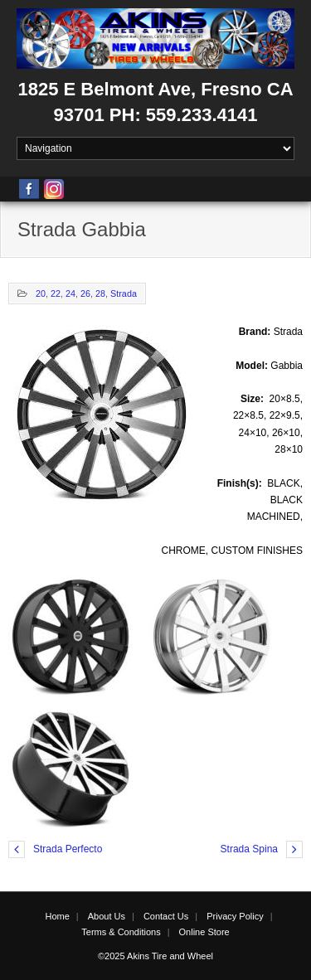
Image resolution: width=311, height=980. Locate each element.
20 (41, 294)
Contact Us (166, 916)
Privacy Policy (235, 916)
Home (57, 916)
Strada (124, 294)
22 (56, 294)
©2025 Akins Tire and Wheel (155, 956)
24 (70, 294)
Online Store (204, 932)
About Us (107, 916)
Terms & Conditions (121, 932)
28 (100, 294)
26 (85, 294)
